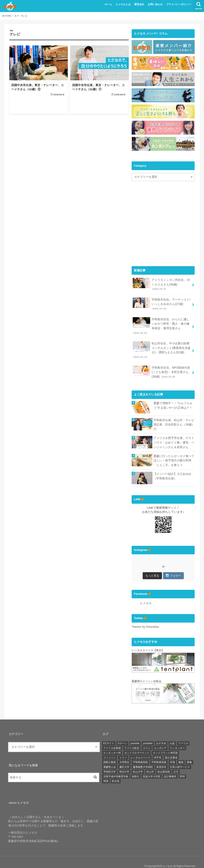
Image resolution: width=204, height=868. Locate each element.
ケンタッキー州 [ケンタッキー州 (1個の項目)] (112, 745)
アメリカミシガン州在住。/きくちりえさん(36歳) (161, 284)
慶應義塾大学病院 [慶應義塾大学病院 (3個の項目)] (143, 759)
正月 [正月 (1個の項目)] (176, 764)
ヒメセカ (146, 595)
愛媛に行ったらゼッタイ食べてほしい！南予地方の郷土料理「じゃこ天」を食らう (174, 453)
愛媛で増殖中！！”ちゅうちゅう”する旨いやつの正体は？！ (173, 400)
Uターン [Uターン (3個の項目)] (122, 735)
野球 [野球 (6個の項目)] (182, 768)
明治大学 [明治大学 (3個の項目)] (124, 764)
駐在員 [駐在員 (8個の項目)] (116, 773)
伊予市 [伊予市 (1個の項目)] (158, 749)
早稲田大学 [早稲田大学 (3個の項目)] (110, 764)
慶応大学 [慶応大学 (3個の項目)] (124, 759)
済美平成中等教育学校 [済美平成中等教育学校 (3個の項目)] (116, 768)
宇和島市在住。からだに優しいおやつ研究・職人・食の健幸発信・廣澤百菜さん (161, 323)
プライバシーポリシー (179, 4)
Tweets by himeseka (145, 619)
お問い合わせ (155, 4)
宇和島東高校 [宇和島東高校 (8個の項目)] (159, 754)
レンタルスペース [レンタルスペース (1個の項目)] (140, 749)
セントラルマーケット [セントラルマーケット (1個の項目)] (137, 745)
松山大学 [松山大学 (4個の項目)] (138, 764)
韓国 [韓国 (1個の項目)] (106, 773)
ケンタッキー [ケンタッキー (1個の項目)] (177, 740)
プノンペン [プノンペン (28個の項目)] (110, 749)
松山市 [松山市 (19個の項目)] (150, 764)
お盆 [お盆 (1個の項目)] (172, 735)
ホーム (108, 4)
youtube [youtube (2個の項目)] (135, 735)
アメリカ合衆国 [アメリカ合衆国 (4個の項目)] (112, 740)
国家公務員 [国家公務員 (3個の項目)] (110, 754)
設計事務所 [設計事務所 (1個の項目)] (170, 768)
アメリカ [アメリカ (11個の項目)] (183, 735)
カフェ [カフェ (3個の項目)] (147, 740)
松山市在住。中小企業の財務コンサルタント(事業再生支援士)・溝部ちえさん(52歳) (161, 346)
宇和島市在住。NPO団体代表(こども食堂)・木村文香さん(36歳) (161, 367)
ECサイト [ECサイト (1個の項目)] (109, 735)
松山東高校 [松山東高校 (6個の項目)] (164, 764)
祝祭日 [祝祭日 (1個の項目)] (136, 768)
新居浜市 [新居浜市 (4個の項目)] (161, 759)
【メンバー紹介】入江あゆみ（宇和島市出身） (172, 468)
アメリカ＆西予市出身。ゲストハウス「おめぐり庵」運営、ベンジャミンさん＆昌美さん (174, 436)
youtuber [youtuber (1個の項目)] (148, 735)
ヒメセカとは (123, 4)
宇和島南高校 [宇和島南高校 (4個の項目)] (140, 754)
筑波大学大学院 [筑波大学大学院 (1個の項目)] (152, 768)
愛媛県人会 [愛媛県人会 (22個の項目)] (110, 759)
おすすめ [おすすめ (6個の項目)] (161, 735)
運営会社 (139, 4)
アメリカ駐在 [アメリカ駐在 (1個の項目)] (132, 740)
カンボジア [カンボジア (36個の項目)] (160, 740)
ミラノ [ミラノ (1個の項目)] (123, 749)
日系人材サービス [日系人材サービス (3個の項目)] (180, 759)
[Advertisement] (167, 227)
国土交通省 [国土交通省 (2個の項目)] (171, 749)
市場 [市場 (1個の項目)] (172, 754)
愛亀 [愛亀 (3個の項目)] (189, 754)
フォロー (173, 568)
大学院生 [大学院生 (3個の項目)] (124, 754)
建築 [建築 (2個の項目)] (181, 754)
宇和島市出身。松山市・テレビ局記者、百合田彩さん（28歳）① (174, 419)
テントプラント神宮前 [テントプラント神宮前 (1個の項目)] (165, 745)
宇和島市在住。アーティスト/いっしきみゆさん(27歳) (161, 302)
